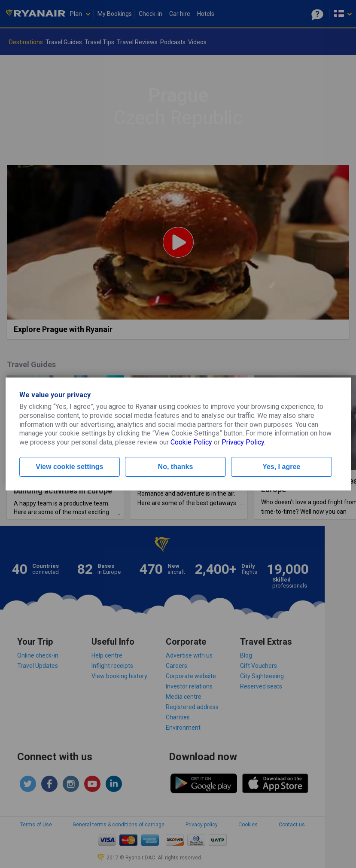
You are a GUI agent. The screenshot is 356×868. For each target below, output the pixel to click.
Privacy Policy (243, 442)
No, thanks (176, 467)
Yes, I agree (281, 467)
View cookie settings (69, 467)
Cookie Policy (191, 442)
